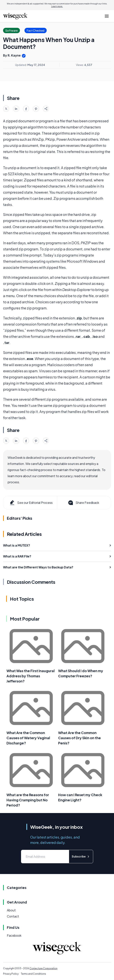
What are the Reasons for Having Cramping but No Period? (28, 800)
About (11, 910)
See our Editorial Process (31, 503)
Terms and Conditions (33, 974)
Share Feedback (83, 503)
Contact (13, 916)
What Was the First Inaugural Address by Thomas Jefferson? (31, 676)
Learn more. (57, 6)
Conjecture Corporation (43, 968)
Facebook (14, 935)
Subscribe (81, 856)
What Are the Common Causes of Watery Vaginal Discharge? (28, 738)
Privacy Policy (11, 974)
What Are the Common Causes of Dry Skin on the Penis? (79, 738)
